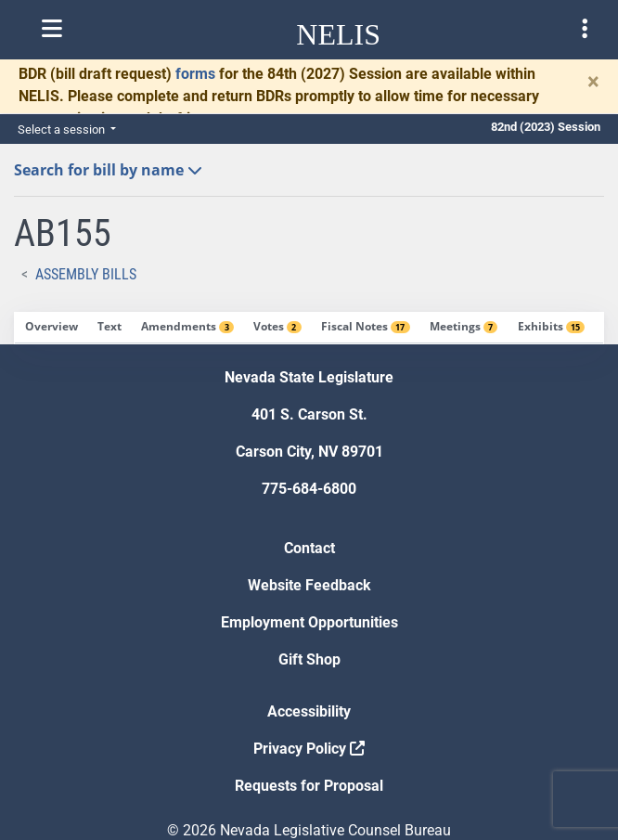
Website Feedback (309, 585)
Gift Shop (309, 659)
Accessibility (309, 711)
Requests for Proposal (309, 786)
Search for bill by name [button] (108, 170)
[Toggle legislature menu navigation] (585, 29)
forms (195, 74)
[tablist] (309, 328)
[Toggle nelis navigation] (52, 29)
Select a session (63, 129)
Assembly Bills (86, 274)
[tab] (51, 328)
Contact (309, 548)
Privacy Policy (309, 749)
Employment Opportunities (309, 622)
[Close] (593, 82)
